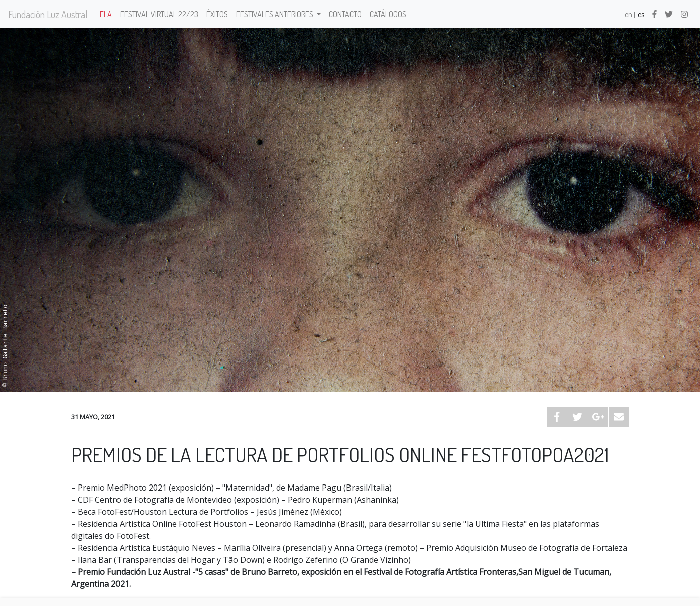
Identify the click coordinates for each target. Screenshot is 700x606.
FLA (106, 14)
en (628, 14)
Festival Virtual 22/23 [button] (159, 14)
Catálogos (388, 14)
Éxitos (217, 14)
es (641, 14)
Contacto (345, 14)
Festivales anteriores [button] (275, 14)
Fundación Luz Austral (48, 14)
